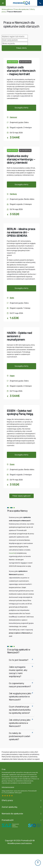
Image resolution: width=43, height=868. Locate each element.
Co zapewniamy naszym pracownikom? (20, 685)
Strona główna (7, 9)
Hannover (13, 117)
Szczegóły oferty (21, 108)
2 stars (10, 796)
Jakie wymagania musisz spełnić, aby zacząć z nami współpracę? (18, 672)
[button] (38, 863)
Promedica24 (8, 820)
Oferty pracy (7, 800)
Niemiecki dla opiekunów (12, 814)
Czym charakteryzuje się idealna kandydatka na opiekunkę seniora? (20, 710)
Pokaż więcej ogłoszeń (21, 496)
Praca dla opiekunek (21, 9)
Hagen (12, 376)
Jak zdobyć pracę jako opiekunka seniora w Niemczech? (20, 723)
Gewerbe (12, 553)
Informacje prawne (8, 787)
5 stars (3, 796)
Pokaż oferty (21, 48)
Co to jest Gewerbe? (19, 660)
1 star (12, 796)
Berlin (12, 298)
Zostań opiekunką (9, 807)
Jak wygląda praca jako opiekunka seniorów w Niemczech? (20, 697)
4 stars (5, 796)
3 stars (7, 796)
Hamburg (13, 194)
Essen (12, 464)
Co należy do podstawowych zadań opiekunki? (20, 736)
